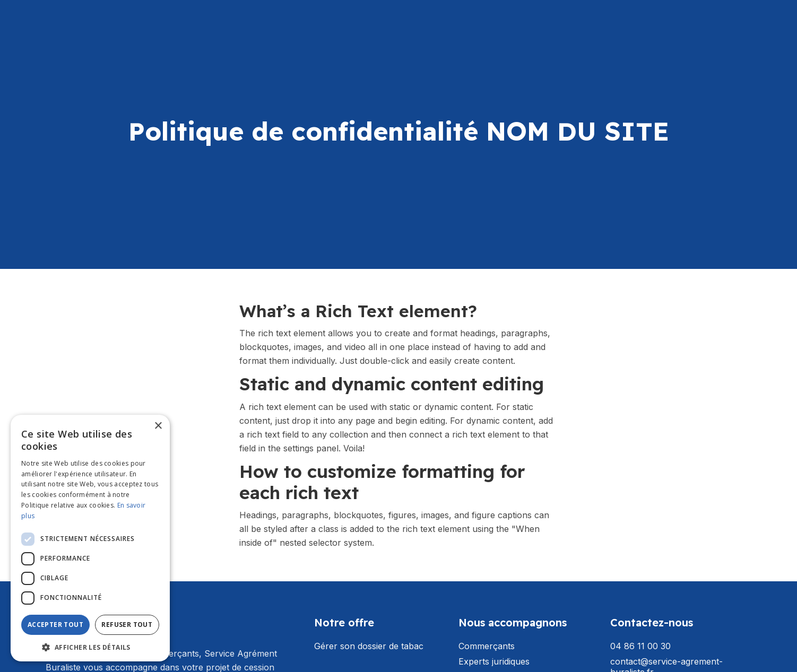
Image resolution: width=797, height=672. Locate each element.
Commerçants (487, 646)
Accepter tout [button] (55, 625)
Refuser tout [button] (127, 625)
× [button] (158, 426)
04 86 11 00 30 (640, 646)
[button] (90, 646)
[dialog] (90, 538)
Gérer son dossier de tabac (369, 646)
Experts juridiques (494, 662)
